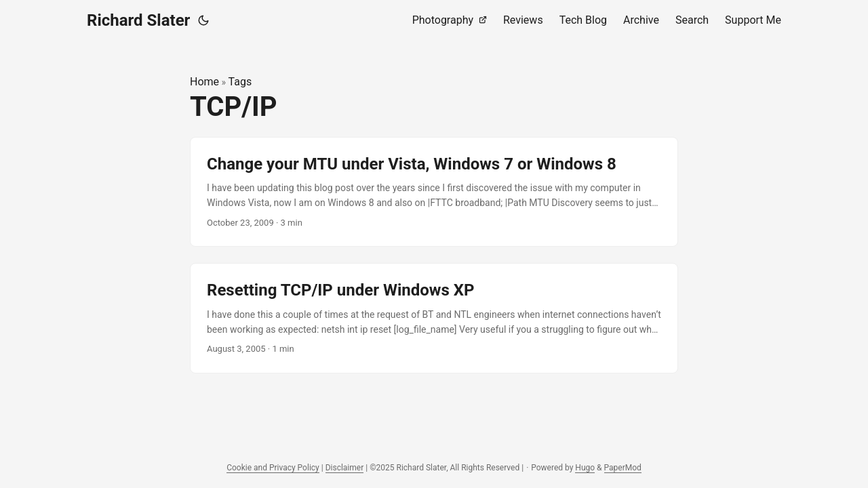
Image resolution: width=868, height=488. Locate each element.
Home (204, 82)
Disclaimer (345, 468)
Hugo (585, 468)
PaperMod (623, 468)
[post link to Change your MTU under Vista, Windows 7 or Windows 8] (434, 192)
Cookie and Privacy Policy (273, 468)
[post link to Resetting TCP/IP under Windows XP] (434, 318)
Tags (240, 82)
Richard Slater (138, 20)
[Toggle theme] (203, 20)
